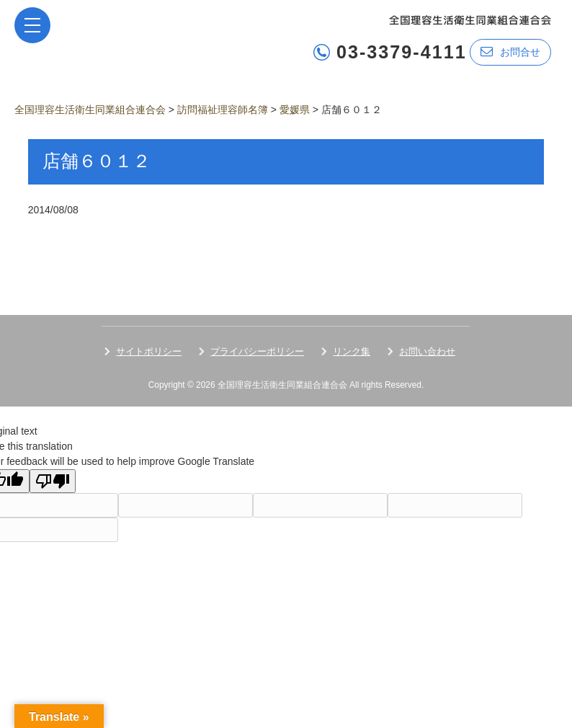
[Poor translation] (53, 481)
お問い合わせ (427, 351)
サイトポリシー (149, 351)
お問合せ (510, 52)
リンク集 (352, 351)
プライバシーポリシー (257, 351)
